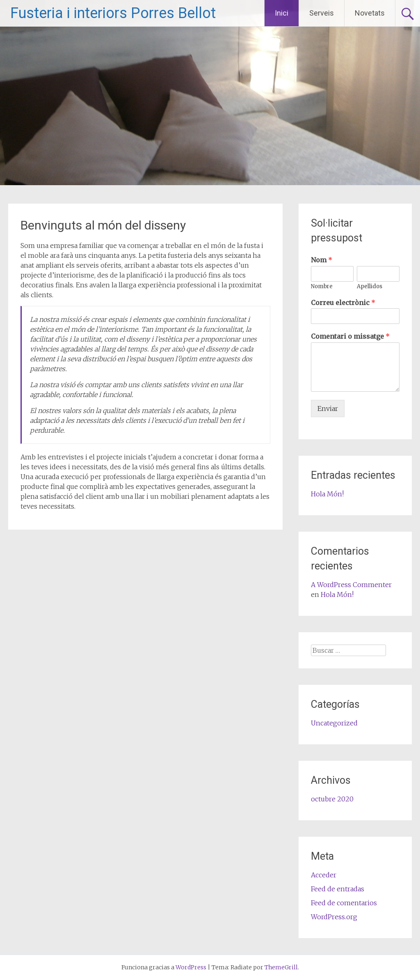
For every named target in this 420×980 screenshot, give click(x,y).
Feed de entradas (338, 889)
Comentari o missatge (350, 336)
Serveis (322, 13)
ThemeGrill (281, 967)
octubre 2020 (332, 799)
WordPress (191, 967)
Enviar (328, 409)
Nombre (322, 287)
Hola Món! (327, 494)
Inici (282, 13)
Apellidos (370, 287)
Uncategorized (334, 723)
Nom (322, 260)
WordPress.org (334, 917)
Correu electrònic (343, 303)
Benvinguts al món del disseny (103, 225)
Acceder (324, 875)
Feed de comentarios (344, 903)
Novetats (370, 13)
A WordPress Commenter (351, 585)
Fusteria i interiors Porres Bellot (113, 13)
